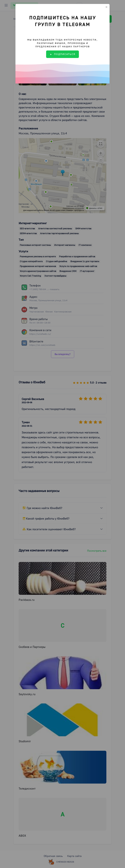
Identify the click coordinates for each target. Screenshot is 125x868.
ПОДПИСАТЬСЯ (62, 54)
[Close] (106, 7)
